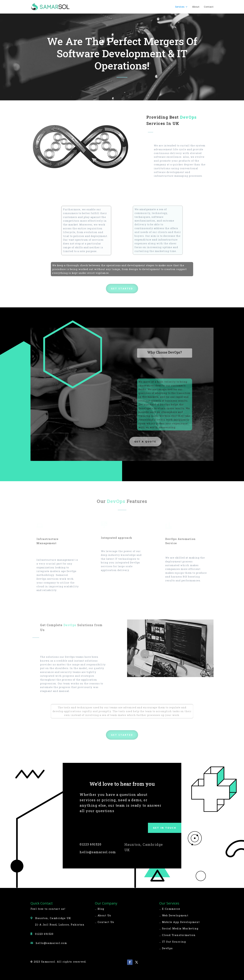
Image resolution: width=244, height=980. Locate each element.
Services (180, 7)
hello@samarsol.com (98, 852)
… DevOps (166, 948)
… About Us (103, 915)
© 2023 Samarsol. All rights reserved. (59, 962)
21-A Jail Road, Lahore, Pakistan (60, 924)
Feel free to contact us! (48, 909)
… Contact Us (105, 922)
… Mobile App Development (180, 922)
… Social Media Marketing (179, 928)
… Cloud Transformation (177, 935)
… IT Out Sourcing (173, 942)
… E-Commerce (170, 909)
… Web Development (174, 915)
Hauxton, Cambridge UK (53, 918)
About (196, 7)
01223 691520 (90, 844)
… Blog (100, 909)
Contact (209, 7)
